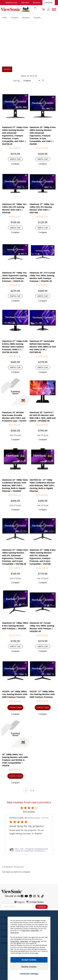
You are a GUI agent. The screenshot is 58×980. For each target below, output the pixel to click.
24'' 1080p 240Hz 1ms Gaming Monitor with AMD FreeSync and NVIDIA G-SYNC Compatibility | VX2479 (15, 760)
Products (15, 18)
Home (5, 18)
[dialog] (29, 945)
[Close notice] (47, 920)
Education (25, 3)
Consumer (49, 3)
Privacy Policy (25, 930)
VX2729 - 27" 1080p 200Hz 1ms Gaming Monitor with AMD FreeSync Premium (42, 694)
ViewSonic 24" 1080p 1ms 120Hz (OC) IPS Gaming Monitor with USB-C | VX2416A (14, 208)
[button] (15, 164)
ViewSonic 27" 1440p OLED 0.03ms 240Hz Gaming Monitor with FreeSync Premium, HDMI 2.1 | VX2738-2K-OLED (15, 347)
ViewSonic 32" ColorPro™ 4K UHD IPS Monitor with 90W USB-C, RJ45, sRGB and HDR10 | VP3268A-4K (43, 417)
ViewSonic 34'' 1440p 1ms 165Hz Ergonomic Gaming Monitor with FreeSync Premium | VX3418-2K (14, 277)
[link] (29, 850)
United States (35, 902)
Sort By (16, 81)
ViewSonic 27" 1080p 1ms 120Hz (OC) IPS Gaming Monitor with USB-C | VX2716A (42, 208)
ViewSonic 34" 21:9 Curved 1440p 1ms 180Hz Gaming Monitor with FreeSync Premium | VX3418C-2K (42, 277)
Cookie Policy (35, 930)
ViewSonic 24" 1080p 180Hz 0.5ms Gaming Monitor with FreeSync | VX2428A (15, 626)
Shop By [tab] (7, 69)
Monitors (26, 18)
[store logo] (18, 9)
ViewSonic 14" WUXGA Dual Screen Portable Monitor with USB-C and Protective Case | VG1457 (14, 417)
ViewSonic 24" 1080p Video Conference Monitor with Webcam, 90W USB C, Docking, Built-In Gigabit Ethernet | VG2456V (15, 485)
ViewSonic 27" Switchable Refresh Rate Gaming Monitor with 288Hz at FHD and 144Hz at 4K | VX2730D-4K (43, 347)
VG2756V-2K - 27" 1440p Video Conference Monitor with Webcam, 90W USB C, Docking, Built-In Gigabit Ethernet (42, 485)
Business (37, 3)
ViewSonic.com (11, 3)
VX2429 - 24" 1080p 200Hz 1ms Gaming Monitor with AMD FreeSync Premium (15, 694)
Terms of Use (14, 932)
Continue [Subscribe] (42, 907)
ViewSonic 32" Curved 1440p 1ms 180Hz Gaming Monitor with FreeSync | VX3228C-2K (42, 627)
